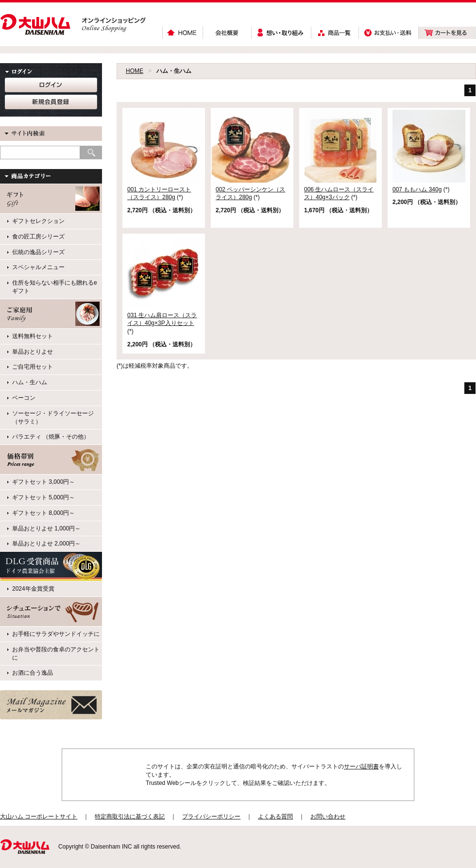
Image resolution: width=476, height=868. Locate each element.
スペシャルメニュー (38, 267)
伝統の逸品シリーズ (38, 252)
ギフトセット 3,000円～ (43, 482)
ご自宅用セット (33, 367)
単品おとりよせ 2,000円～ (46, 544)
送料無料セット (33, 336)
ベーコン (24, 398)
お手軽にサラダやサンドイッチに (56, 634)
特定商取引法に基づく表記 (130, 817)
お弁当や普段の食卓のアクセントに (56, 654)
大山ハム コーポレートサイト (39, 817)
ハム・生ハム (30, 382)
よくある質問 (275, 817)
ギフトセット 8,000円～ (43, 513)
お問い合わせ (328, 817)
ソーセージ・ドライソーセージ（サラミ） (53, 417)
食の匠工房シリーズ (38, 237)
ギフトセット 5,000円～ (43, 497)
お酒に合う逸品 (33, 673)
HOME (135, 71)
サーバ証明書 (361, 766)
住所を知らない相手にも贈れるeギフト (55, 287)
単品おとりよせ (33, 352)
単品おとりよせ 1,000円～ (46, 528)
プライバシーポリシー (211, 817)
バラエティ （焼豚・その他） (51, 437)
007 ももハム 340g (417, 189)
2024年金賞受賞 (33, 589)
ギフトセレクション (38, 221)
